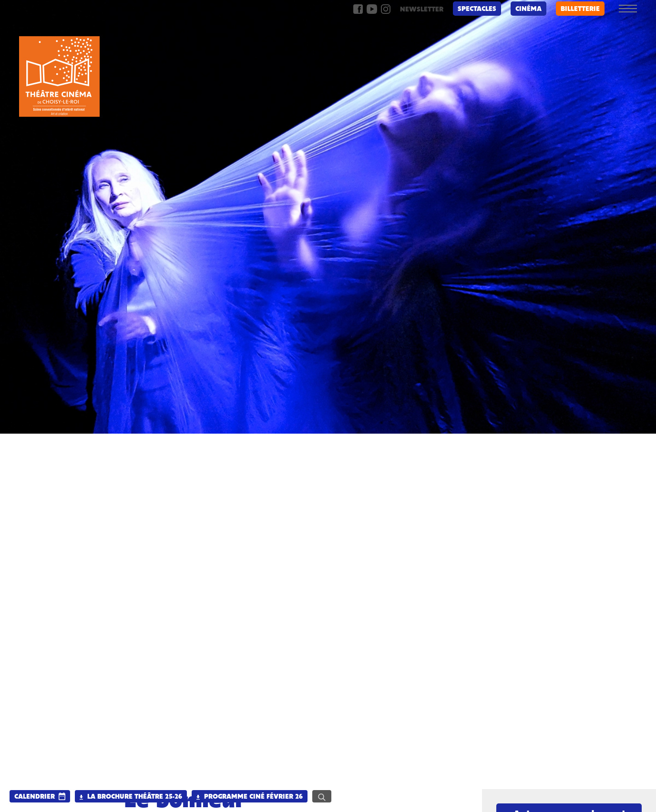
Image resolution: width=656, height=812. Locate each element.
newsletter (422, 10)
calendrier (35, 797)
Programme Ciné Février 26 (250, 797)
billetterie (580, 9)
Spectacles (477, 9)
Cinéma (528, 9)
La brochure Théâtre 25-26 (131, 797)
